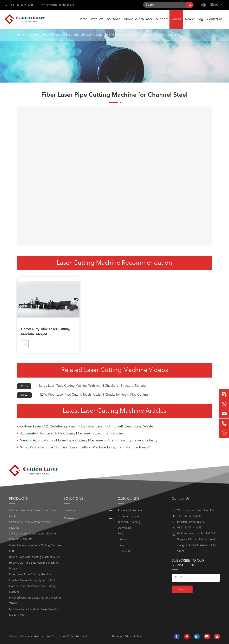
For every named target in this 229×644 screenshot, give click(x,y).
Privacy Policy (133, 637)
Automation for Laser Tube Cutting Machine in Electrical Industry (72, 433)
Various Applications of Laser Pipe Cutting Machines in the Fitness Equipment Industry (89, 440)
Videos (176, 23)
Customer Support (129, 516)
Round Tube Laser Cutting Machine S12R (34, 557)
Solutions (114, 23)
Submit (182, 589)
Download (124, 528)
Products (97, 23)
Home (83, 23)
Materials (89, 519)
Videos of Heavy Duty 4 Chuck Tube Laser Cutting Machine (77, 35)
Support (162, 23)
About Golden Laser (138, 23)
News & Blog (194, 23)
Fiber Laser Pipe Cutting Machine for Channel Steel (149, 35)
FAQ (121, 534)
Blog (121, 545)
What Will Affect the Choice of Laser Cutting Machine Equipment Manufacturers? (85, 447)
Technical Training (129, 522)
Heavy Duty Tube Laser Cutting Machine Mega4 (46, 332)
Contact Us (215, 23)
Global (215, 5)
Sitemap (117, 637)
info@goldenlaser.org (61, 5)
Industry (89, 510)
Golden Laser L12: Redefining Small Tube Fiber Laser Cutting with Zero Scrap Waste (87, 426)
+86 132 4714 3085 (19, 4)
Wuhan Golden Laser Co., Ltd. (43, 637)
